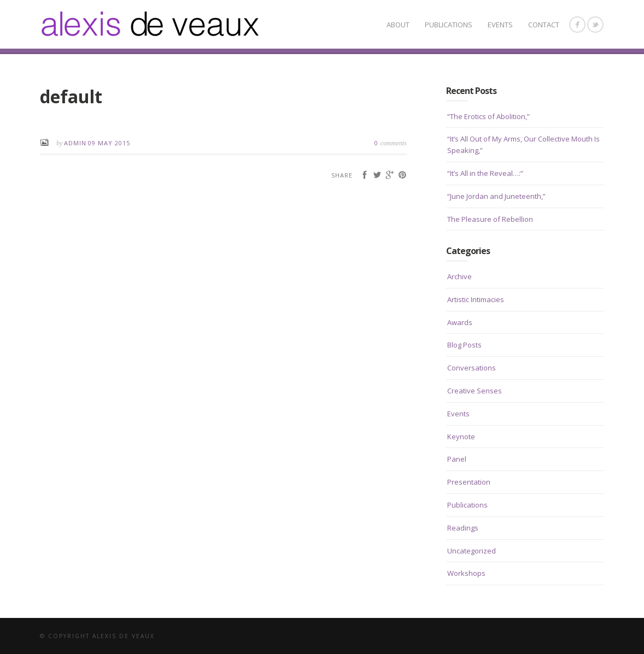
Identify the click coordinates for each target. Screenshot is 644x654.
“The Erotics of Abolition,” (488, 116)
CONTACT (544, 25)
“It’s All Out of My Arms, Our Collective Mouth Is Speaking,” (523, 145)
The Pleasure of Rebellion (490, 219)
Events (500, 25)
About (398, 25)
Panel (457, 459)
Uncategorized (472, 551)
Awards (460, 322)
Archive (459, 276)
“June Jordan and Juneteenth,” (496, 196)
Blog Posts (464, 345)
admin (75, 143)
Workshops (466, 573)
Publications (449, 25)
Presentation (469, 482)
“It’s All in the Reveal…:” (485, 173)
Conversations (472, 368)
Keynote (461, 437)
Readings (463, 528)
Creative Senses (475, 391)
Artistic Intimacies (476, 299)
